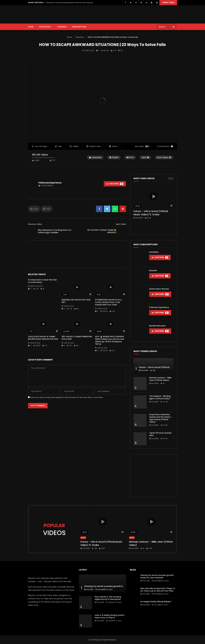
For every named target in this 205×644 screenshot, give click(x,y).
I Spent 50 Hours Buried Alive (160, 434)
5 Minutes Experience (50, 183)
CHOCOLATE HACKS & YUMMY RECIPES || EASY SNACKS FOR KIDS (43, 338)
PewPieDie (154, 252)
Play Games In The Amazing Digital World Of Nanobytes (108, 598)
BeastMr (153, 270)
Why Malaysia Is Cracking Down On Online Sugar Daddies (55, 231)
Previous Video (35, 224)
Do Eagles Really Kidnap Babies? (156, 602)
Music (83, 538)
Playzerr (139, 218)
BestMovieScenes (157, 326)
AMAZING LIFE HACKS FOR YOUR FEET (76, 301)
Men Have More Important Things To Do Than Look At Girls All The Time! (158, 590)
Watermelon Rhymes (159, 289)
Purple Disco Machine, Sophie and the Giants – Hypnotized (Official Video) (161, 418)
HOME (31, 27)
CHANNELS (62, 27)
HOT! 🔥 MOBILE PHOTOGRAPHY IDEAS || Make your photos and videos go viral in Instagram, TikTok (110, 340)
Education (80, 37)
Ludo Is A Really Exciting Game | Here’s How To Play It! (110, 616)
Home (69, 37)
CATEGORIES (44, 27)
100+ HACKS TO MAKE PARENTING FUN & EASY (77, 338)
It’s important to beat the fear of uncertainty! (42, 281)
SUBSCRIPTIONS (79, 27)
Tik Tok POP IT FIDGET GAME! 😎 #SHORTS (102, 231)
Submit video (168, 3)
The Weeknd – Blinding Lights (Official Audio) (160, 397)
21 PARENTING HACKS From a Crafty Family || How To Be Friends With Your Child (108, 302)
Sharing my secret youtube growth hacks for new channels (69, 3)
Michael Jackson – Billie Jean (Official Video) (160, 379)
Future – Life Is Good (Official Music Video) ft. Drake (151, 213)
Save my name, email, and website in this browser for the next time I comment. (67, 397)
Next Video (121, 224)
